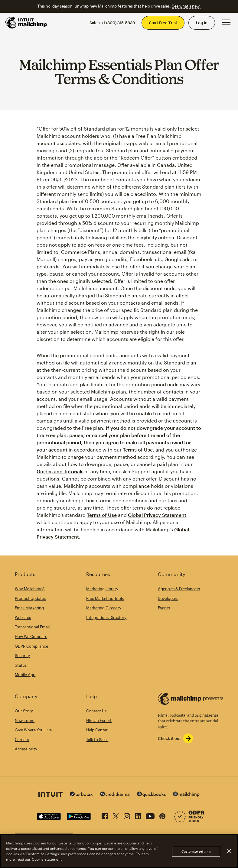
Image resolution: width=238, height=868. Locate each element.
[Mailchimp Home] (26, 23)
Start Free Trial (163, 23)
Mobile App (25, 675)
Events (164, 608)
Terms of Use (138, 450)
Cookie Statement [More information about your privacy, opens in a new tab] (47, 859)
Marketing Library (102, 589)
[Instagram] (127, 815)
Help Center (97, 730)
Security (22, 656)
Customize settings (196, 851)
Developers (168, 598)
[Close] (229, 851)
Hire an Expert (99, 721)
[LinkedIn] (138, 815)
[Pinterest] (162, 815)
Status (21, 665)
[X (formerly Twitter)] (116, 815)
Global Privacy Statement (157, 515)
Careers (22, 740)
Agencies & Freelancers (179, 589)
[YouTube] (150, 815)
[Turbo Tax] (81, 795)
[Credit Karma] (115, 795)
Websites (23, 617)
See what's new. (186, 6)
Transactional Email (32, 627)
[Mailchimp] (186, 795)
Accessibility (26, 749)
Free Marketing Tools (105, 598)
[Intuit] (51, 795)
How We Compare (31, 636)
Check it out (169, 738)
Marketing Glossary (104, 608)
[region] (119, 851)
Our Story (24, 711)
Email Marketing (29, 608)
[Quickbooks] (151, 795)
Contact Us (96, 711)
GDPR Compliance (31, 646)
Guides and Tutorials (60, 471)
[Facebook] (105, 815)
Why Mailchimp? (30, 589)
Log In (202, 23)
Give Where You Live (33, 730)
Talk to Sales (97, 740)
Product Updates (30, 598)
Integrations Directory (106, 617)
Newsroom (25, 721)
